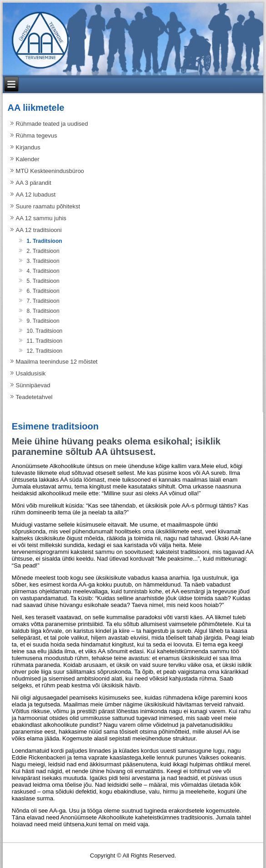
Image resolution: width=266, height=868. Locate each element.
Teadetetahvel (34, 397)
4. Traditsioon (43, 271)
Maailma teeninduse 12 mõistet (57, 362)
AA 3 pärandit (34, 183)
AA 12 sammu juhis (41, 218)
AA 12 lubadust (36, 195)
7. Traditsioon (43, 301)
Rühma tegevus (37, 136)
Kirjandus (28, 147)
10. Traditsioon (45, 331)
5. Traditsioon (43, 281)
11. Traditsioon (45, 341)
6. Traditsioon (43, 291)
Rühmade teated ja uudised (52, 124)
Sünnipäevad (33, 385)
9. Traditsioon (43, 321)
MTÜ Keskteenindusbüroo (50, 171)
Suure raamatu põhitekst (48, 206)
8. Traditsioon (43, 311)
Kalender (28, 159)
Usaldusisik (31, 373)
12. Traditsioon (45, 351)
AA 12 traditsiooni (39, 230)
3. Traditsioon (43, 261)
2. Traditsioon (43, 251)
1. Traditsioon (45, 241)
